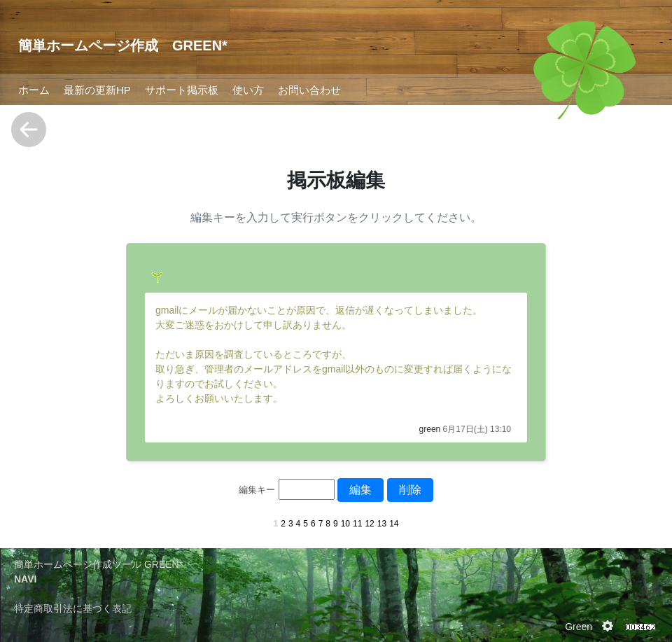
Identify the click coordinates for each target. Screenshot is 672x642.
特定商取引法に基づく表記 (73, 608)
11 (357, 524)
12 (369, 524)
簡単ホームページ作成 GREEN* (123, 46)
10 (345, 524)
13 (382, 524)
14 (394, 524)
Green (579, 627)
